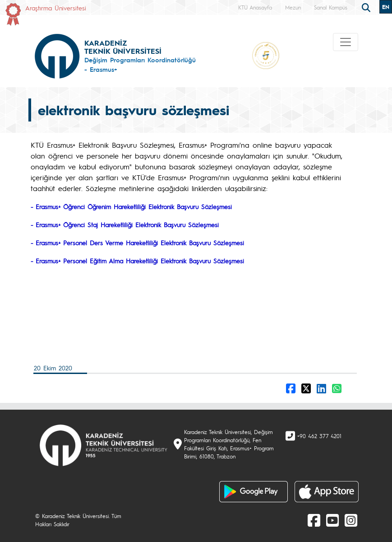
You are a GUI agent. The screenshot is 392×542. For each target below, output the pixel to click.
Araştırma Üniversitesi (56, 8)
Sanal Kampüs (331, 7)
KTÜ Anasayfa (255, 7)
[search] (367, 7)
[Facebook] (314, 520)
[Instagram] (351, 520)
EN (386, 7)
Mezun (293, 7)
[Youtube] (332, 520)
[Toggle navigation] (346, 42)
